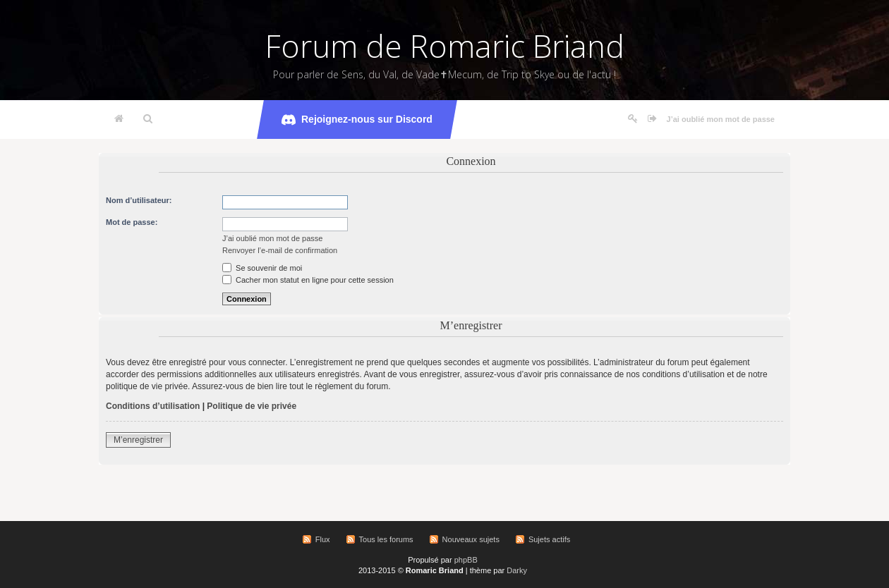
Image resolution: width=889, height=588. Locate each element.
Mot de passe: (132, 222)
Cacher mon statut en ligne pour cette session (308, 280)
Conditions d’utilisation (153, 406)
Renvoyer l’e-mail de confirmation (280, 250)
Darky (517, 570)
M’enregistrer (138, 440)
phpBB (466, 560)
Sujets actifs (549, 539)
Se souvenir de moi (262, 268)
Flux (323, 539)
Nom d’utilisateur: (139, 200)
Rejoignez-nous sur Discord (357, 120)
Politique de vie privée (252, 406)
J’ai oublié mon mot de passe (721, 119)
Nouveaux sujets (471, 539)
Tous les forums (386, 539)
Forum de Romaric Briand (445, 46)
